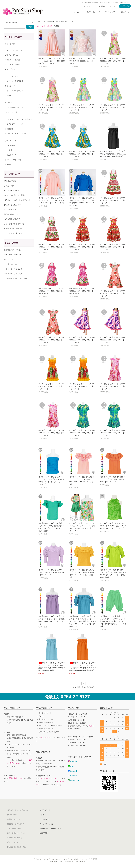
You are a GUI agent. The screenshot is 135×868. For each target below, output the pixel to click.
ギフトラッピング (11, 215)
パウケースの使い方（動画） (15, 201)
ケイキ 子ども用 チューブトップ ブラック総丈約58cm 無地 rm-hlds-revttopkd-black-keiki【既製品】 (113, 154)
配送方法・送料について (16, 824)
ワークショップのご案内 (13, 279)
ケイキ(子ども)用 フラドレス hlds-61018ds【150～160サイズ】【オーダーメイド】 (113, 200)
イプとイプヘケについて (13, 275)
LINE (71, 766)
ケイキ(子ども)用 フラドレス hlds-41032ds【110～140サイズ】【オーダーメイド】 (113, 433)
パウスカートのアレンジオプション (17, 206)
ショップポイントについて (14, 229)
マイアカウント (89, 6)
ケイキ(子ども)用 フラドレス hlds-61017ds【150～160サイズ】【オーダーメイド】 (82, 247)
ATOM (46, 833)
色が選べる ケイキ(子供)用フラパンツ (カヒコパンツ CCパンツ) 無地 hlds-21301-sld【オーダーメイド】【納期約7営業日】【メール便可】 (113, 621)
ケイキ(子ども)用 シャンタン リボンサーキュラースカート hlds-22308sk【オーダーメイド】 (52, 61)
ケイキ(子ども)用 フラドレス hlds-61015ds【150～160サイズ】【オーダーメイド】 (113, 293)
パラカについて (10, 265)
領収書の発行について (12, 220)
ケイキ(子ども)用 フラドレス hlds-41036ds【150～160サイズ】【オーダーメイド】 (51, 386)
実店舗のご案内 (10, 187)
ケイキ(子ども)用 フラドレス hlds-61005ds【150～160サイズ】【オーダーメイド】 (82, 340)
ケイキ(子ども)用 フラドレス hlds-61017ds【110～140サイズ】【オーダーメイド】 (113, 247)
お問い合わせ (125, 12)
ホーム (76, 12)
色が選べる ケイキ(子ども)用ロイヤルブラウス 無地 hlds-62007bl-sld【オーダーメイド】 (51, 572)
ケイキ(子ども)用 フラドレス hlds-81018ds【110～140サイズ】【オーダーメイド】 (113, 107)
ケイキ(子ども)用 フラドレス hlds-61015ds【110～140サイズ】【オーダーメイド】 (51, 340)
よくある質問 (9, 191)
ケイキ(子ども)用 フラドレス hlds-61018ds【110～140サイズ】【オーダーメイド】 (51, 247)
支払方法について (47, 738)
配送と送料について (16, 778)
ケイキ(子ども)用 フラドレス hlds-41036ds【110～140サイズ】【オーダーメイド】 (82, 386)
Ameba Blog (73, 781)
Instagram (73, 762)
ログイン (112, 6)
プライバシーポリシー (47, 824)
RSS (41, 833)
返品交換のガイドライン (50, 778)
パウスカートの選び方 (12, 196)
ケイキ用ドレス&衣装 (67, 22)
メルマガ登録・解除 (14, 828)
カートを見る (44, 819)
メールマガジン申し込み (13, 239)
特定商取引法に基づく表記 (17, 847)
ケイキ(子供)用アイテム (51, 22)
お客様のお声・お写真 (12, 255)
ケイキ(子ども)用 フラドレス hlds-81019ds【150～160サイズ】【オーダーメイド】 (113, 61)
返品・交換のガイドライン (17, 833)
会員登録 (102, 6)
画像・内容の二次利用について (51, 828)
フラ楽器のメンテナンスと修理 (16, 284)
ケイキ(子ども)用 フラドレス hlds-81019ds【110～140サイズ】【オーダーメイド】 (51, 107)
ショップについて (107, 12)
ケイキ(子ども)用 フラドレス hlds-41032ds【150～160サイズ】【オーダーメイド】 (82, 433)
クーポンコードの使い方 (13, 234)
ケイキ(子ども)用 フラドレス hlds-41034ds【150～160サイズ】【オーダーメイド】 (113, 386)
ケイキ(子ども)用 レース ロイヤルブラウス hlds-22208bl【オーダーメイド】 (82, 61)
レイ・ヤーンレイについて (14, 260)
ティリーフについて (12, 270)
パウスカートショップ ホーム (18, 810)
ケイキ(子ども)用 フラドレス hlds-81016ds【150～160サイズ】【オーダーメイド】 (51, 154)
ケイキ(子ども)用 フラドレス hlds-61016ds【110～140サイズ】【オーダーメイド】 (82, 291)
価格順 (50, 26)
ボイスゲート (93, 726)
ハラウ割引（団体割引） (13, 225)
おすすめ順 (41, 26)
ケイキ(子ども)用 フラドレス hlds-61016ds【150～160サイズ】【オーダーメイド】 (51, 291)
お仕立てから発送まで (12, 210)
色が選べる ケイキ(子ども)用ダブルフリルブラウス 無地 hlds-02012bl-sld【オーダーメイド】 (113, 479)
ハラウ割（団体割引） (15, 838)
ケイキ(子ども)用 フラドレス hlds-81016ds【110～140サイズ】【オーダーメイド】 (82, 154)
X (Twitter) (73, 776)
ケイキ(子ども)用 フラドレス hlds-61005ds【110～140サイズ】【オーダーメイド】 (113, 340)
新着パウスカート (11, 44)
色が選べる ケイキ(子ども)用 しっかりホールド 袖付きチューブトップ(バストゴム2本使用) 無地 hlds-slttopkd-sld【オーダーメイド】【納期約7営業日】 (83, 621)
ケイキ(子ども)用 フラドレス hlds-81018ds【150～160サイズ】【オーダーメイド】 (82, 107)
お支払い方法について (15, 819)
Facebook (73, 771)
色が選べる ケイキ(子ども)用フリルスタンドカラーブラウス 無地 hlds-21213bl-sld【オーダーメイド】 (51, 200)
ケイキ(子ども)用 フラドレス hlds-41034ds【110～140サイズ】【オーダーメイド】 (51, 433)
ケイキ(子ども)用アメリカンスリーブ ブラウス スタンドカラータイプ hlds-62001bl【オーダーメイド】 (113, 526)
